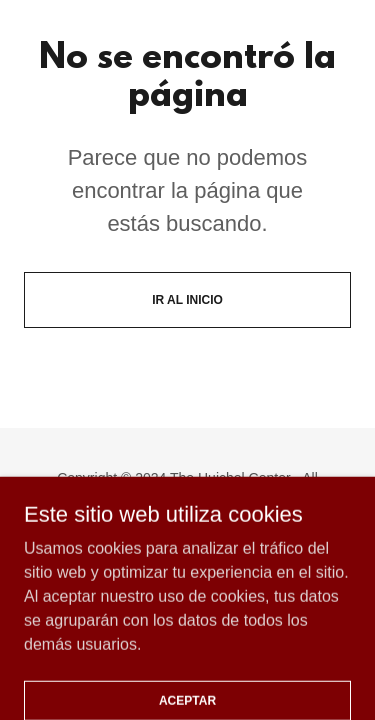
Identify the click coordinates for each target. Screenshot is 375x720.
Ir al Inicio (187, 300)
